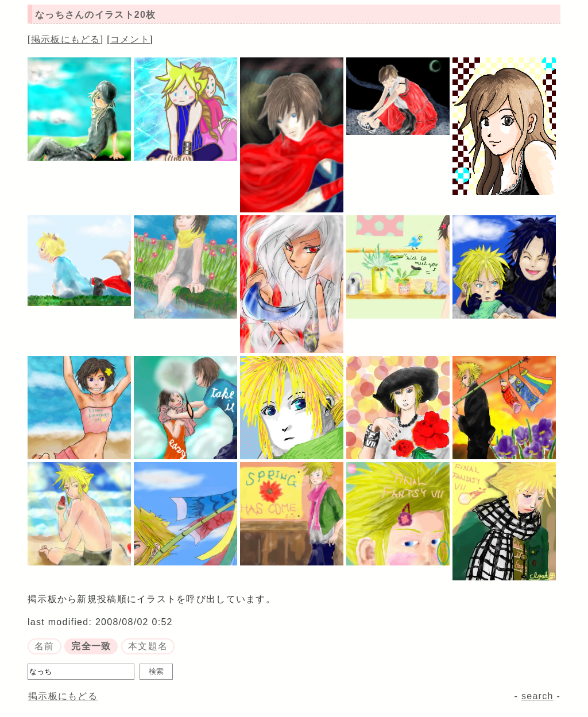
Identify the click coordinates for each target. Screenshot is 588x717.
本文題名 (148, 646)
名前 (45, 646)
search (537, 696)
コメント (130, 39)
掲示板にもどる (66, 39)
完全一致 (91, 646)
